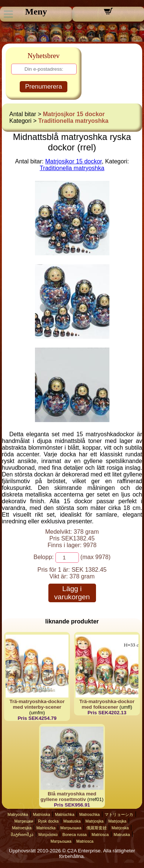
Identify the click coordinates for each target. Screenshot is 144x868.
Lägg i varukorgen (72, 593)
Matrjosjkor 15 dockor (74, 114)
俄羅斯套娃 (97, 828)
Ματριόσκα (48, 835)
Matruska (122, 835)
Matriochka (65, 814)
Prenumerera (43, 87)
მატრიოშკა (22, 835)
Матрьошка (71, 828)
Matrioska (41, 814)
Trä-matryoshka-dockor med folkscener (107, 704)
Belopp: (44, 557)
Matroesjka (22, 828)
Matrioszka (46, 828)
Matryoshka (18, 814)
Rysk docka (48, 821)
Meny (36, 12)
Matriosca (100, 835)
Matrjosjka (95, 821)
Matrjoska (120, 828)
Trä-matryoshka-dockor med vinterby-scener (37, 704)
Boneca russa (75, 835)
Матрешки (24, 821)
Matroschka (89, 814)
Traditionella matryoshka (73, 121)
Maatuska (72, 821)
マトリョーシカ (119, 814)
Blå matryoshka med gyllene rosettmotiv (68, 797)
